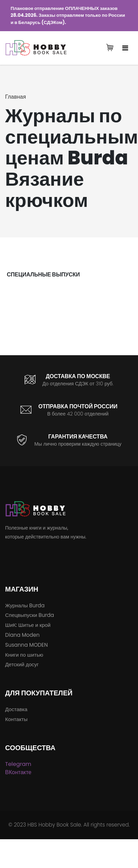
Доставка (16, 709)
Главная (16, 97)
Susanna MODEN (26, 645)
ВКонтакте (18, 772)
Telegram (18, 764)
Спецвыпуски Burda (30, 615)
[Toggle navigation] (125, 48)
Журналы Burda (25, 605)
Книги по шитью (24, 655)
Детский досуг (22, 664)
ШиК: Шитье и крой (28, 625)
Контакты (16, 719)
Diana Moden (22, 635)
